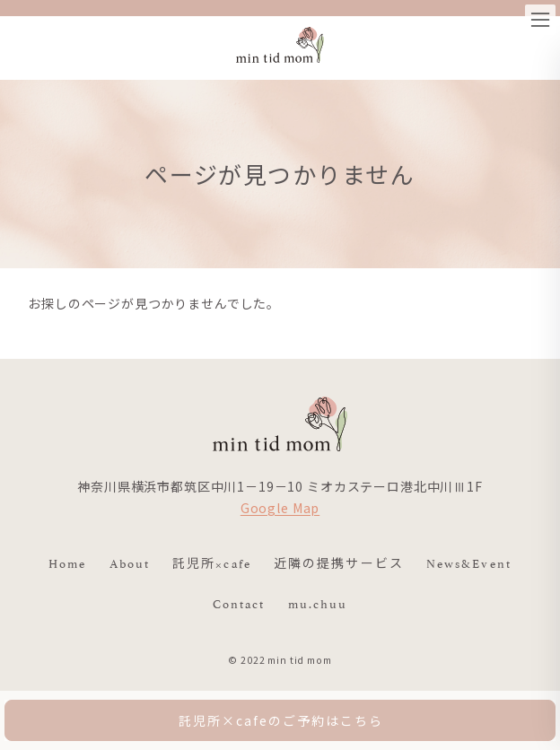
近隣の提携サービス (339, 562)
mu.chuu (318, 603)
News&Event (469, 562)
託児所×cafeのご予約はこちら (280, 720)
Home (67, 562)
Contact (239, 603)
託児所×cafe (212, 562)
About (130, 562)
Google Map (280, 508)
